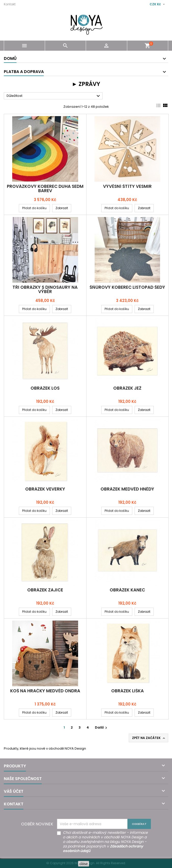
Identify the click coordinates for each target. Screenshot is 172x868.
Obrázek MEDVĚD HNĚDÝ (127, 489)
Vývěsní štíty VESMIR (127, 186)
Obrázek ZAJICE (45, 590)
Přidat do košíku (34, 208)
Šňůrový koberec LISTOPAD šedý (127, 287)
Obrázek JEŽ (127, 388)
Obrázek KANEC (127, 590)
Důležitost (54, 96)
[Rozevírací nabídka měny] (158, 4)
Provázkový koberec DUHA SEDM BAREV (45, 188)
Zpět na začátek (149, 738)
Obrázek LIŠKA (127, 691)
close (84, 864)
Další (102, 727)
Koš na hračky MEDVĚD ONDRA (45, 691)
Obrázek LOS (45, 388)
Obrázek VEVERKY (45, 489)
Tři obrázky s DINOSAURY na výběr (45, 289)
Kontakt (10, 4)
